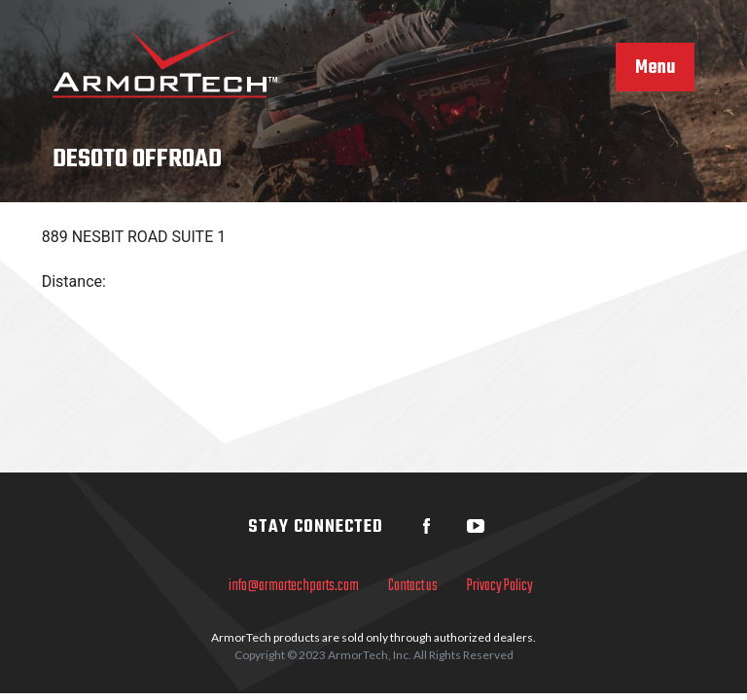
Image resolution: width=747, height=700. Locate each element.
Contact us (413, 586)
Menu (655, 68)
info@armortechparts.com (294, 586)
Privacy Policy (500, 586)
